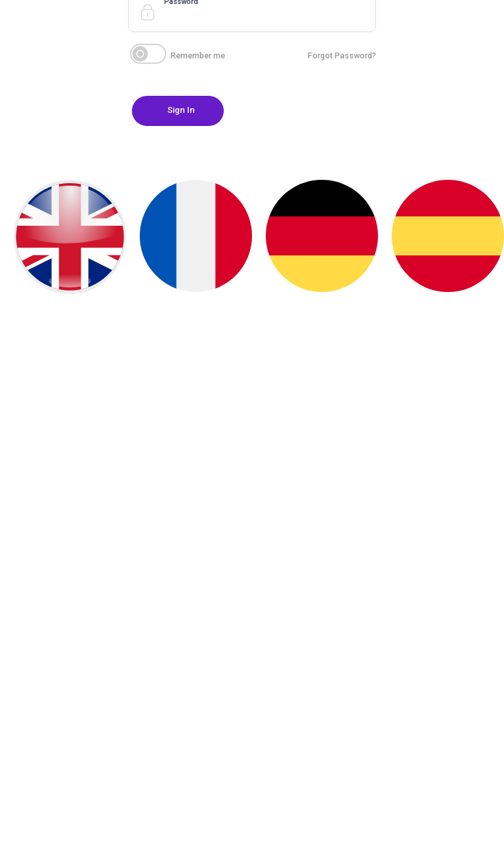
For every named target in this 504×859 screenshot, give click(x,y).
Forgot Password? (342, 55)
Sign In (181, 110)
